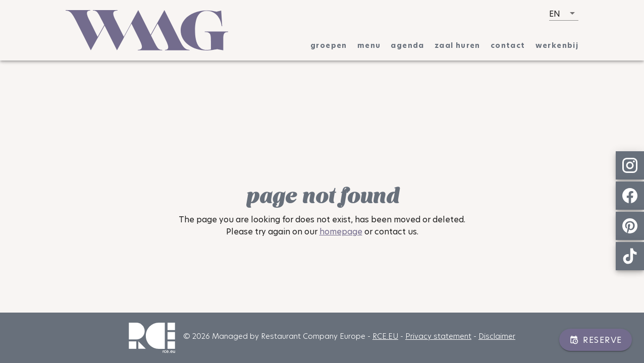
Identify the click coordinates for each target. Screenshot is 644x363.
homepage (341, 232)
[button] (564, 14)
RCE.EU (385, 336)
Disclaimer (497, 336)
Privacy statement (438, 336)
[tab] (329, 45)
